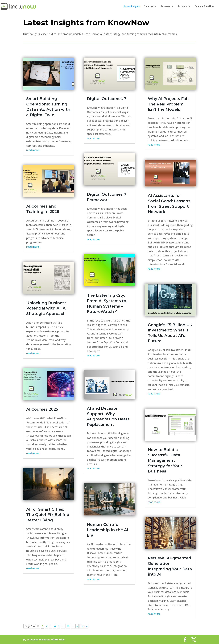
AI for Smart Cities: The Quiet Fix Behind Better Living (48, 515)
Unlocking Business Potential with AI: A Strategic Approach (46, 308)
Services (149, 6)
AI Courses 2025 (42, 409)
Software (165, 6)
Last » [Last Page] (84, 626)
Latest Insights (132, 6)
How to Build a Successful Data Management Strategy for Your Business (165, 460)
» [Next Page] (77, 626)
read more (33, 150)
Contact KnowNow (204, 6)
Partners (182, 6)
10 (68, 626)
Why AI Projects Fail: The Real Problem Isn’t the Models (169, 104)
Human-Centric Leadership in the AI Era (107, 530)
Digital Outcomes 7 (107, 99)
